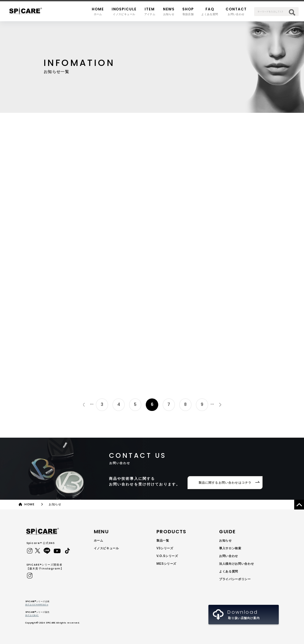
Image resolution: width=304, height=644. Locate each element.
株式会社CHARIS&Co (37, 605)
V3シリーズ (165, 548)
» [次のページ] (220, 405)
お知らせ (225, 541)
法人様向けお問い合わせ (236, 564)
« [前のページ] (84, 405)
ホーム (99, 541)
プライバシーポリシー (235, 579)
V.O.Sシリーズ (167, 556)
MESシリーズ (166, 564)
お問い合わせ (229, 556)
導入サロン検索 (230, 548)
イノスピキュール (106, 548)
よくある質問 (229, 571)
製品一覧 (163, 541)
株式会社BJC (32, 615)
